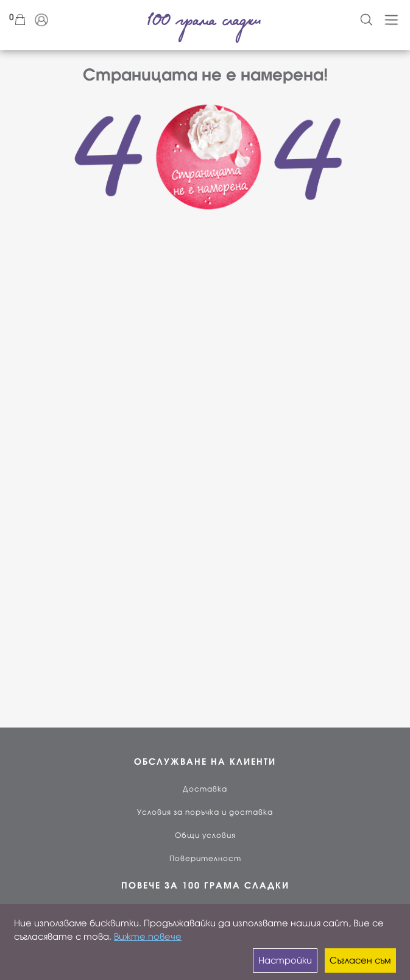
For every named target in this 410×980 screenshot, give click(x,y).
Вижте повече (148, 937)
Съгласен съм (360, 960)
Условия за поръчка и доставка (205, 812)
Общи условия (205, 835)
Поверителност (205, 859)
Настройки (285, 960)
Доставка (205, 789)
